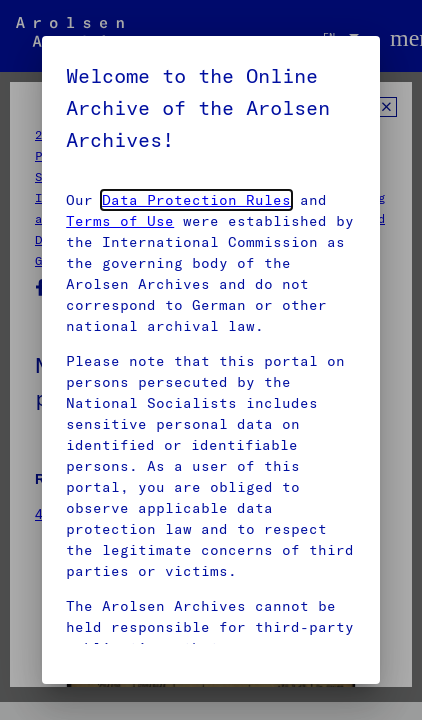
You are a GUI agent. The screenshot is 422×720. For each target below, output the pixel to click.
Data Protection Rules (196, 200)
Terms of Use (120, 221)
